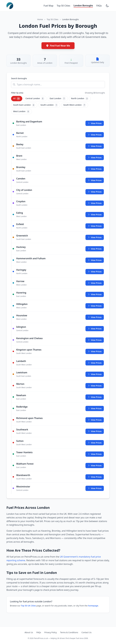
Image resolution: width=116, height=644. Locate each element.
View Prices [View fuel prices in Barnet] (95, 135)
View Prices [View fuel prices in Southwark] (95, 431)
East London (58, 99)
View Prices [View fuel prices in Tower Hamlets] (95, 454)
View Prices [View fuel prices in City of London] (95, 192)
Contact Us (87, 632)
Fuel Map (48, 6)
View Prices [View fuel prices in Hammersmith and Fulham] (95, 260)
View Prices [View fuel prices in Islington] (95, 329)
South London (49, 105)
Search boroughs (19, 78)
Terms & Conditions (69, 632)
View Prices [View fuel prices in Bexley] (95, 146)
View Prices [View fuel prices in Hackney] (95, 249)
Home (40, 19)
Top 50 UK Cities (29, 606)
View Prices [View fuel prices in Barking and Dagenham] (95, 123)
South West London (75, 105)
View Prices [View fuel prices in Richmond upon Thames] (95, 420)
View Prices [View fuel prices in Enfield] (95, 226)
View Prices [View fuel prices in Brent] (95, 158)
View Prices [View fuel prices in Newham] (95, 397)
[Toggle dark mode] (107, 6)
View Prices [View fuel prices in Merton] (95, 386)
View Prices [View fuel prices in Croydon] (95, 203)
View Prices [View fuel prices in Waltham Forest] (95, 466)
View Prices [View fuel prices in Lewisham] (95, 374)
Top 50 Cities (63, 6)
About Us (29, 632)
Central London (35, 99)
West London (22, 112)
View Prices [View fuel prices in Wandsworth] (95, 477)
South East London (24, 105)
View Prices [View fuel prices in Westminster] (95, 488)
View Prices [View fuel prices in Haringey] (95, 272)
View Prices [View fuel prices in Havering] (95, 294)
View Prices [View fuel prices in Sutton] (95, 443)
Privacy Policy (51, 632)
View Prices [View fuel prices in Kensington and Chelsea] (95, 340)
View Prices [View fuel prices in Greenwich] (95, 237)
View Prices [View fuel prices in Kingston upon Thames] (95, 351)
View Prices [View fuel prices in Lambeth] (95, 363)
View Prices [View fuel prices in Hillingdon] (95, 306)
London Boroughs (83, 5)
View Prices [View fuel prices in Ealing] (95, 215)
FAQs (99, 6)
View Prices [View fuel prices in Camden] (95, 180)
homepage (93, 606)
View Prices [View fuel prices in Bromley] (95, 169)
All (17, 99)
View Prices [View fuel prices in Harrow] (95, 283)
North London (80, 99)
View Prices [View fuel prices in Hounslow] (95, 317)
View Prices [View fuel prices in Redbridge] (95, 408)
